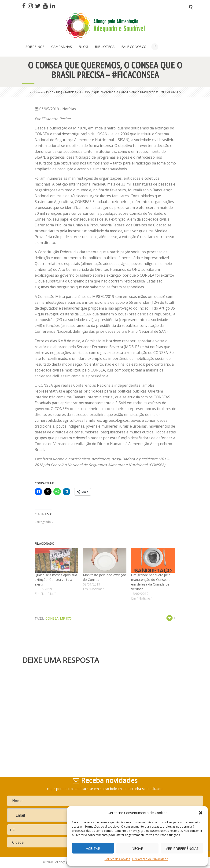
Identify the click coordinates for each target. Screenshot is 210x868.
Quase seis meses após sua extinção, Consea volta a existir (56, 580)
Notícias (70, 92)
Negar (137, 848)
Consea (52, 618)
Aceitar (93, 848)
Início (50, 92)
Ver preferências (182, 848)
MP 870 (66, 618)
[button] (201, 813)
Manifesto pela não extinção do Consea (105, 577)
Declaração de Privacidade (150, 859)
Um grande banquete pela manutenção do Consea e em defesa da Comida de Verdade (151, 582)
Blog (59, 92)
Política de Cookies (117, 859)
